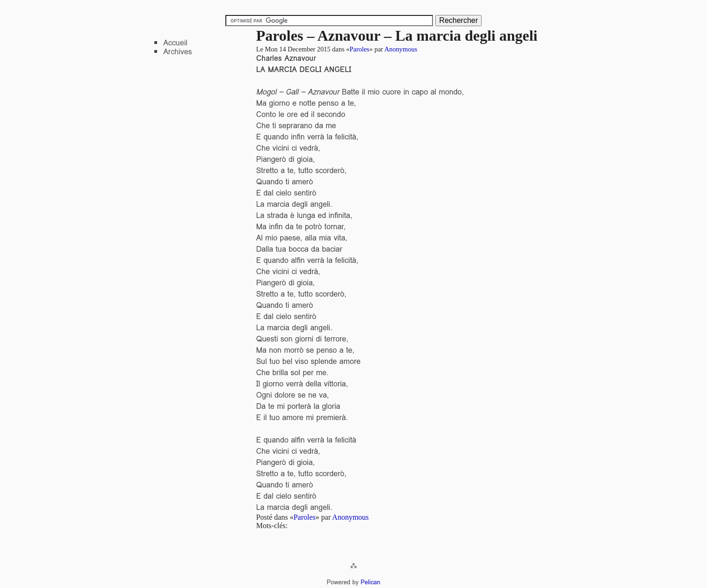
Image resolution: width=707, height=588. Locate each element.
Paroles (360, 49)
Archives (177, 52)
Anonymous (401, 49)
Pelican (370, 582)
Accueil (175, 43)
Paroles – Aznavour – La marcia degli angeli (397, 36)
